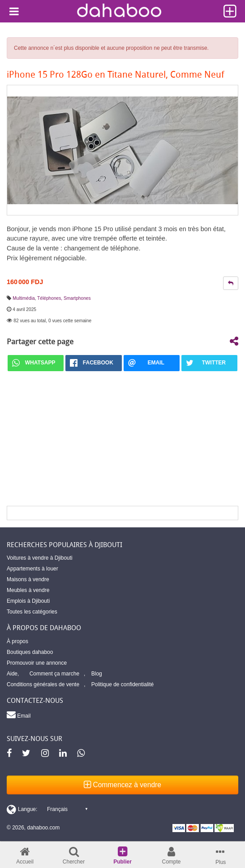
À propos (17, 641)
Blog (97, 674)
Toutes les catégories (32, 612)
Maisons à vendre (28, 579)
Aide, (13, 674)
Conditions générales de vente (43, 684)
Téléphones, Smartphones (64, 298)
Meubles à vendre (28, 590)
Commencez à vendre (122, 785)
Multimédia (24, 298)
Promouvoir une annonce (37, 663)
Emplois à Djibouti (28, 601)
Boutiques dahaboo (30, 652)
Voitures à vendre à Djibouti (40, 558)
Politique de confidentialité (122, 684)
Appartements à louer (32, 569)
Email (19, 715)
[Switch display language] (47, 809)
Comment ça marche (54, 674)
